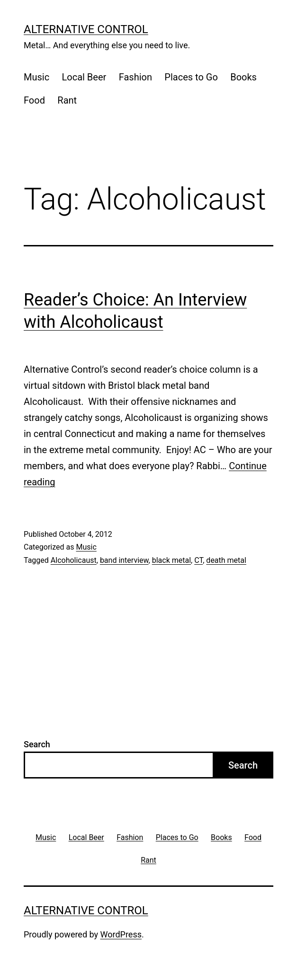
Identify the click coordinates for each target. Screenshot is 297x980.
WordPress (121, 934)
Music (36, 77)
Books (243, 77)
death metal (226, 560)
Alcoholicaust (74, 560)
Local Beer (84, 77)
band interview (124, 560)
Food (34, 100)
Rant (67, 100)
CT (198, 560)
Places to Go (191, 77)
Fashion (135, 77)
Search (37, 744)
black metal (171, 560)
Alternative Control (86, 29)
